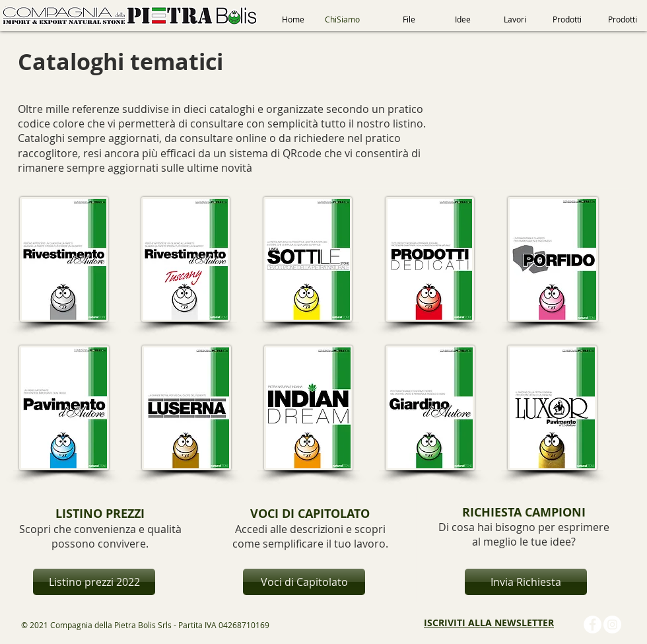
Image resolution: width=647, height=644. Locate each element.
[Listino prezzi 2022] (94, 582)
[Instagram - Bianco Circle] (612, 625)
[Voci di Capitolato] (304, 582)
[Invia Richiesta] (526, 582)
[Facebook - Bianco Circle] (593, 625)
